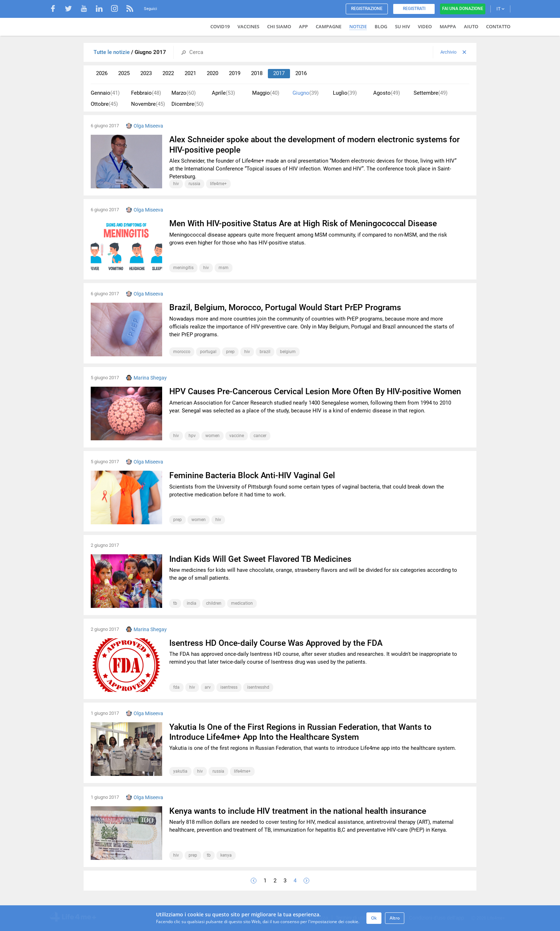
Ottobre (104, 104)
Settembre (431, 93)
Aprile (223, 93)
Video (425, 26)
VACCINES (248, 26)
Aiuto (471, 26)
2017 (279, 73)
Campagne (329, 26)
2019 (235, 73)
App (303, 26)
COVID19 (220, 26)
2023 (146, 73)
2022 (168, 73)
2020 (212, 73)
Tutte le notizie (112, 52)
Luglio (345, 93)
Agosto (387, 93)
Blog (381, 26)
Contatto (498, 26)
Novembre (148, 104)
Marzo (184, 93)
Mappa (448, 26)
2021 (190, 73)
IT (500, 9)
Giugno (306, 93)
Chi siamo (279, 26)
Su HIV (402, 26)
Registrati (414, 9)
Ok (374, 918)
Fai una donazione (463, 9)
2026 (102, 73)
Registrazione (367, 9)
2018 (257, 73)
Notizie (358, 26)
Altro (395, 918)
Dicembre (187, 104)
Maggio (266, 93)
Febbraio (146, 93)
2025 (124, 73)
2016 (301, 73)
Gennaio (105, 93)
